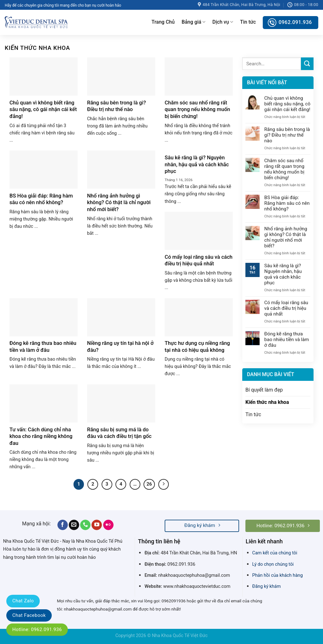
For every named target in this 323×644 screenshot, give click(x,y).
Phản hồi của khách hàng (278, 575)
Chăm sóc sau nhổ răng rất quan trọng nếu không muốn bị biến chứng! (284, 169)
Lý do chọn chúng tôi (273, 564)
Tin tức (248, 22)
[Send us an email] (74, 525)
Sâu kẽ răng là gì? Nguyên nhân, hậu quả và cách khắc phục (283, 274)
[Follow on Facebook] (63, 525)
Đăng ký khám (267, 586)
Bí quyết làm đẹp (264, 390)
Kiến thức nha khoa (267, 402)
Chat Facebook (29, 615)
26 (149, 484)
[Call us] (85, 525)
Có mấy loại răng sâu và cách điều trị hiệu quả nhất (286, 308)
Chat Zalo (23, 601)
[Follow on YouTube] (97, 525)
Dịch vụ (223, 22)
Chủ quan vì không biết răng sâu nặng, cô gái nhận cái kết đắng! (287, 104)
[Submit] (307, 64)
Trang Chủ (163, 22)
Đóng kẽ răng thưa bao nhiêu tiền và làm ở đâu (287, 340)
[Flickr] (108, 525)
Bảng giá (194, 22)
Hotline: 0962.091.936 (37, 629)
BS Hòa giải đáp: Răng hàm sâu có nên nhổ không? (287, 203)
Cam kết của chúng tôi (275, 553)
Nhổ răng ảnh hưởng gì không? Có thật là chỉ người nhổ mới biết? (286, 237)
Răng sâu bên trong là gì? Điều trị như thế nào (287, 135)
